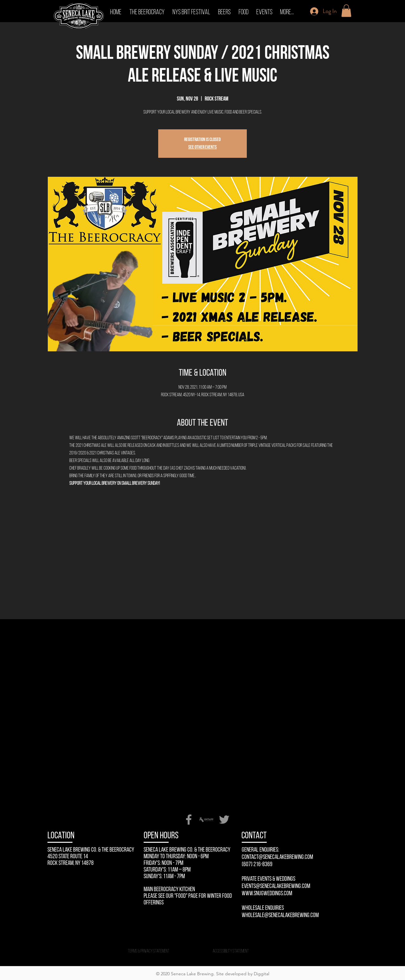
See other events (202, 147)
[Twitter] (224, 820)
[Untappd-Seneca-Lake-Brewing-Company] (206, 820)
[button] (346, 11)
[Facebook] (189, 820)
